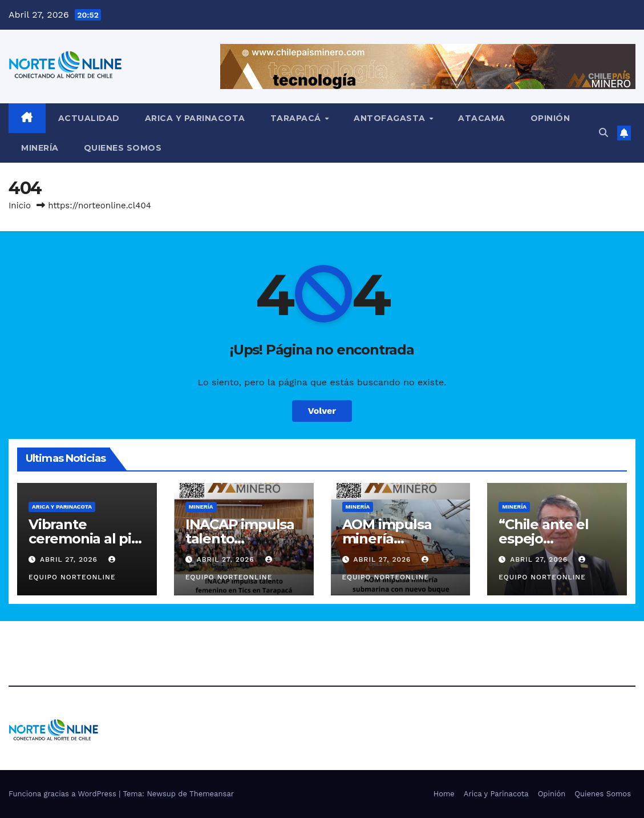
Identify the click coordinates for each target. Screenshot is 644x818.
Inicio (20, 205)
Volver (322, 411)
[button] (604, 133)
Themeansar (212, 794)
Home (444, 794)
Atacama (482, 118)
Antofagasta (391, 118)
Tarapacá (297, 118)
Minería (40, 148)
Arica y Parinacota (195, 118)
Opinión (550, 118)
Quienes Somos (123, 148)
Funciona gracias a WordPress (64, 794)
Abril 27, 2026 (70, 559)
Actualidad (89, 118)
